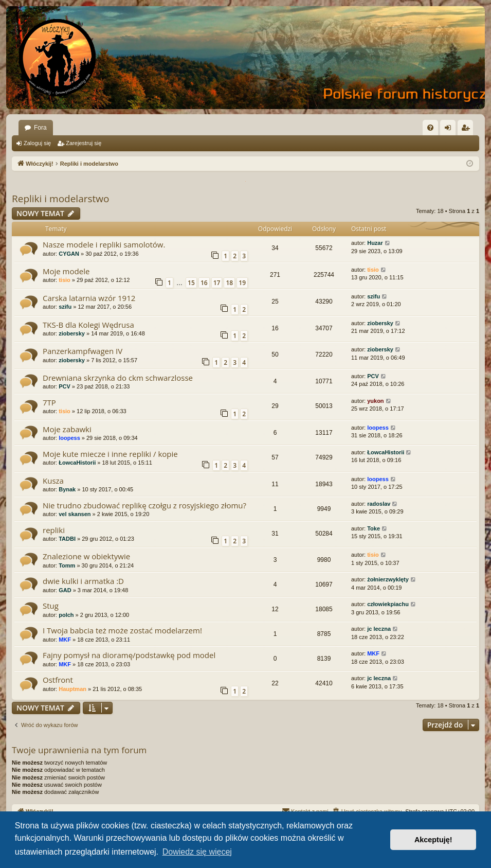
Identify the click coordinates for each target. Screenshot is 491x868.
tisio (65, 280)
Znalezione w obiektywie (86, 556)
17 (217, 283)
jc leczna (379, 629)
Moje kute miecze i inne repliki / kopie (110, 454)
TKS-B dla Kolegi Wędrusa (88, 325)
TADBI (67, 539)
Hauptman (72, 689)
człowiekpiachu (388, 604)
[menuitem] (430, 128)
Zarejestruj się (84, 143)
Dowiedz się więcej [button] (197, 852)
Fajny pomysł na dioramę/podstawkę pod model (129, 655)
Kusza (53, 481)
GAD (65, 590)
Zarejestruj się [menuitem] (467, 130)
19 (242, 283)
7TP (49, 402)
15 (191, 283)
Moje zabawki (67, 429)
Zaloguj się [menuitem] (450, 130)
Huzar (375, 243)
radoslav (379, 504)
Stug (51, 606)
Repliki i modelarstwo (60, 199)
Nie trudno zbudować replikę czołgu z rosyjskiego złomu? (144, 505)
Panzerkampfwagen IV (83, 351)
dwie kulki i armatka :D (83, 581)
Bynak (67, 489)
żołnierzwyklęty (388, 579)
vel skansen (75, 514)
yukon (375, 401)
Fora (40, 128)
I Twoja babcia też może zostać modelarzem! (122, 630)
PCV (65, 386)
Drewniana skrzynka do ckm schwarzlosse (118, 378)
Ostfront (58, 680)
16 (204, 283)
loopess (69, 438)
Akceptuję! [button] (433, 840)
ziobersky (72, 333)
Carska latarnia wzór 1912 (89, 298)
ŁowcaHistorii (77, 463)
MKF (65, 640)
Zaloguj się (37, 143)
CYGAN (69, 254)
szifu (65, 307)
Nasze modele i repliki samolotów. (104, 244)
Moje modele (66, 271)
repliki (54, 530)
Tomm (67, 565)
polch (66, 615)
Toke (374, 528)
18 (229, 283)
